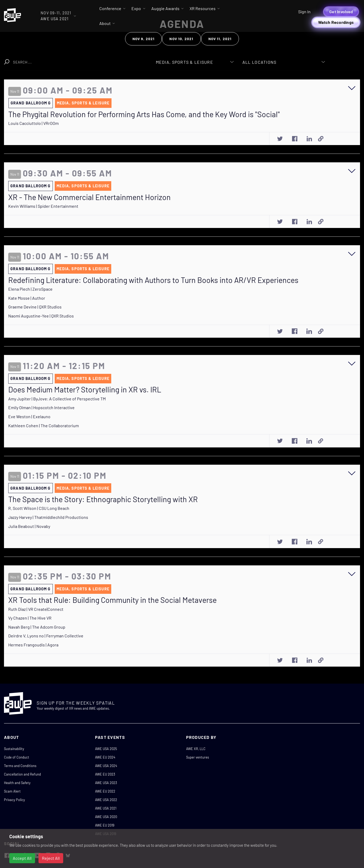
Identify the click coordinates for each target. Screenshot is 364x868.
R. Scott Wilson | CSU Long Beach (39, 508)
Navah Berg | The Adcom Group (37, 627)
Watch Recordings (336, 22)
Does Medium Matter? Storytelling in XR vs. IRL (85, 389)
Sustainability (14, 749)
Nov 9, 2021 (144, 39)
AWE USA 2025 (106, 749)
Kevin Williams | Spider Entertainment (43, 206)
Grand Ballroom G (31, 103)
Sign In (304, 12)
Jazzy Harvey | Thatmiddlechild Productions (48, 517)
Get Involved (341, 12)
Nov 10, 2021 (181, 39)
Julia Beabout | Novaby (29, 526)
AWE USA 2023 (106, 783)
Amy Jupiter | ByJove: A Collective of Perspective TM (57, 399)
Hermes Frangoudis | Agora (33, 645)
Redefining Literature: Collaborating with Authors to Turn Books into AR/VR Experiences (153, 280)
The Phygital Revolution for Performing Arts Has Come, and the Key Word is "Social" (144, 114)
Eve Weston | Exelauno (29, 416)
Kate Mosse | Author (27, 298)
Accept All (22, 858)
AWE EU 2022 (105, 791)
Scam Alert (12, 791)
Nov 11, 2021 (220, 39)
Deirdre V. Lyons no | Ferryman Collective (46, 636)
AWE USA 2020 (106, 817)
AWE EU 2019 (105, 825)
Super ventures (198, 757)
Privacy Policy (14, 800)
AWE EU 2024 (105, 757)
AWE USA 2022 (106, 800)
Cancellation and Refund (22, 774)
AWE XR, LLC (196, 749)
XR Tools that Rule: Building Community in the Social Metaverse (112, 600)
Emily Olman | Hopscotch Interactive (41, 407)
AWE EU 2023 (105, 774)
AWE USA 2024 (106, 766)
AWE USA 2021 (106, 808)
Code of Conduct (17, 757)
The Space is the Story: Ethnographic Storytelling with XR (103, 499)
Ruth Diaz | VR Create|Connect (36, 609)
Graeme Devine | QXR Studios (35, 307)
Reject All (51, 858)
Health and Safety (17, 783)
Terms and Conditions (20, 766)
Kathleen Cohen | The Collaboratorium (44, 425)
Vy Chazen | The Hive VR (30, 618)
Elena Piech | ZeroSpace (30, 289)
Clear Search (123, 59)
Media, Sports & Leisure (83, 103)
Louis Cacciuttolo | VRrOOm (33, 123)
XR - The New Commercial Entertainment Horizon (89, 197)
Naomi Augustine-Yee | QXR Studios (41, 316)
